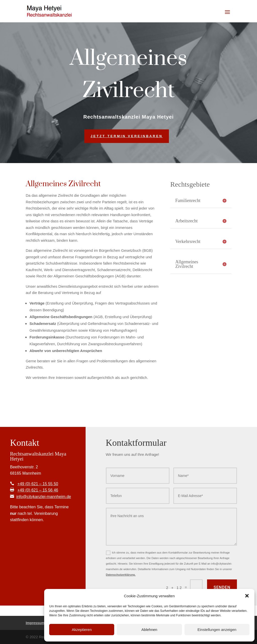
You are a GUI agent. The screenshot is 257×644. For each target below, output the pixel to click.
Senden (222, 587)
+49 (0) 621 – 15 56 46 (38, 490)
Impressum (35, 623)
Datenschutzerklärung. (121, 575)
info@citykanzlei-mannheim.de (44, 497)
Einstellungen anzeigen (217, 630)
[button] (247, 596)
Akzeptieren (82, 630)
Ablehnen (149, 630)
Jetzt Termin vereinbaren (127, 136)
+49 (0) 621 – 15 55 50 (38, 484)
